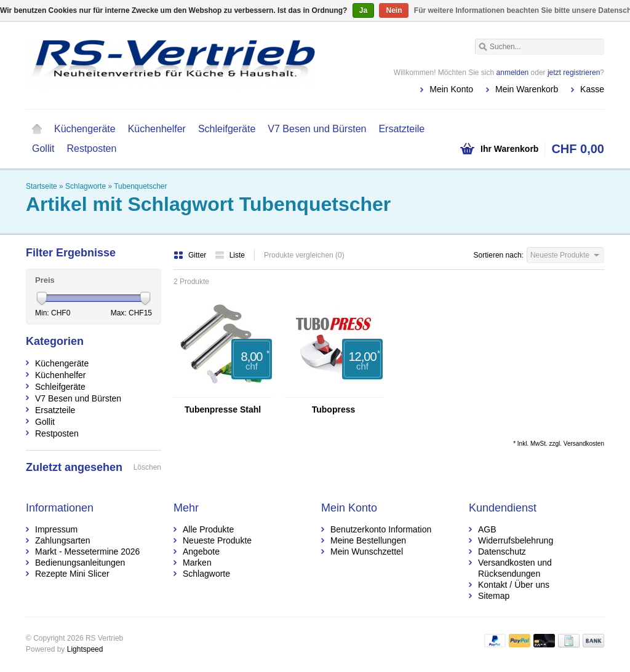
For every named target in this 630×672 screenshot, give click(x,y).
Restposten (91, 148)
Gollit (43, 148)
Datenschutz (502, 551)
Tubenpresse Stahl (223, 409)
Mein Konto (451, 89)
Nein (394, 10)
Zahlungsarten (63, 540)
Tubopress (334, 409)
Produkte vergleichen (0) (304, 255)
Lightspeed (85, 649)
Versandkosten (584, 444)
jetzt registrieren (574, 73)
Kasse (592, 89)
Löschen (147, 467)
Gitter (191, 255)
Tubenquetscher (140, 186)
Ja (363, 10)
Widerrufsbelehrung (516, 540)
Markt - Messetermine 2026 (87, 551)
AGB (487, 529)
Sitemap (494, 596)
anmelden (513, 73)
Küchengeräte (85, 129)
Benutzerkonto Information (381, 529)
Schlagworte (86, 186)
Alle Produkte (208, 529)
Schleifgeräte (227, 129)
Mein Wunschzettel (367, 551)
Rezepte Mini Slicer (72, 574)
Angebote (201, 551)
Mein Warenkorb (527, 89)
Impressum (56, 529)
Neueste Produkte (217, 540)
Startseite (37, 129)
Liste (230, 255)
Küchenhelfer (157, 129)
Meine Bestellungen (368, 540)
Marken (197, 563)
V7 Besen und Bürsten (317, 129)
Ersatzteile (401, 129)
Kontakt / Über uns (514, 585)
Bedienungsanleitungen (80, 563)
